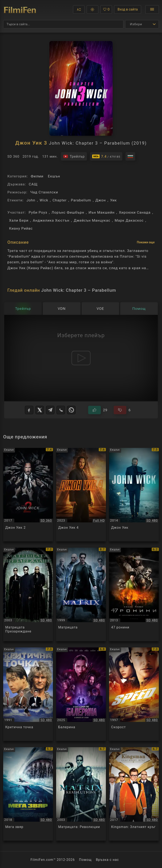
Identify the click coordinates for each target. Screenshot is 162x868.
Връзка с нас (107, 860)
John (31, 200)
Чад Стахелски (44, 192)
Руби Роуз (38, 212)
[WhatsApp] (71, 410)
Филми (37, 176)
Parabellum (81, 200)
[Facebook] (29, 410)
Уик (113, 200)
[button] (79, 9)
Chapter (60, 200)
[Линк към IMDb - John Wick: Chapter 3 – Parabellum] (106, 156)
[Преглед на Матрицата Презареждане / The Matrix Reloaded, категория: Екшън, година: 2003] (28, 594)
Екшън (54, 176)
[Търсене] (63, 24)
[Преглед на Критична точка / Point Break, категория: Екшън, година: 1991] (28, 694)
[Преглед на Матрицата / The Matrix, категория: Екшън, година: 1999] (81, 594)
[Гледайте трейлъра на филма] (74, 156)
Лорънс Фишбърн (68, 212)
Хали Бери (19, 220)
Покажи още (146, 242)
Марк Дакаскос (129, 220)
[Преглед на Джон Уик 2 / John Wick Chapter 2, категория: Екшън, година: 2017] (28, 495)
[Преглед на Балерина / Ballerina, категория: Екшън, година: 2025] (81, 694)
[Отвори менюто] (152, 9)
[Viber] (61, 410)
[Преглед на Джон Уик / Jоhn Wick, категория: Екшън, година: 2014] (134, 495)
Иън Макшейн (102, 212)
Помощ (85, 860)
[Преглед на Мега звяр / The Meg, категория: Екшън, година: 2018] (28, 794)
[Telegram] (50, 410)
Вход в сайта (128, 9)
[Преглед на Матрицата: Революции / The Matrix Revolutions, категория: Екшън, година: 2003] (81, 794)
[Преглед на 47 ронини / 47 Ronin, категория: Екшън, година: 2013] (134, 594)
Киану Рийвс (21, 228)
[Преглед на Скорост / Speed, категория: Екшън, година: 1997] (134, 694)
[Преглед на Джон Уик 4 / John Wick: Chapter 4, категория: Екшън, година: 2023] (81, 495)
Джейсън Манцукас (92, 220)
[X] (40, 410)
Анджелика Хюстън (51, 220)
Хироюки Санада (135, 212)
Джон (101, 200)
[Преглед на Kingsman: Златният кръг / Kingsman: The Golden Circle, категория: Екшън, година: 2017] (134, 794)
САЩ (33, 184)
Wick (44, 200)
